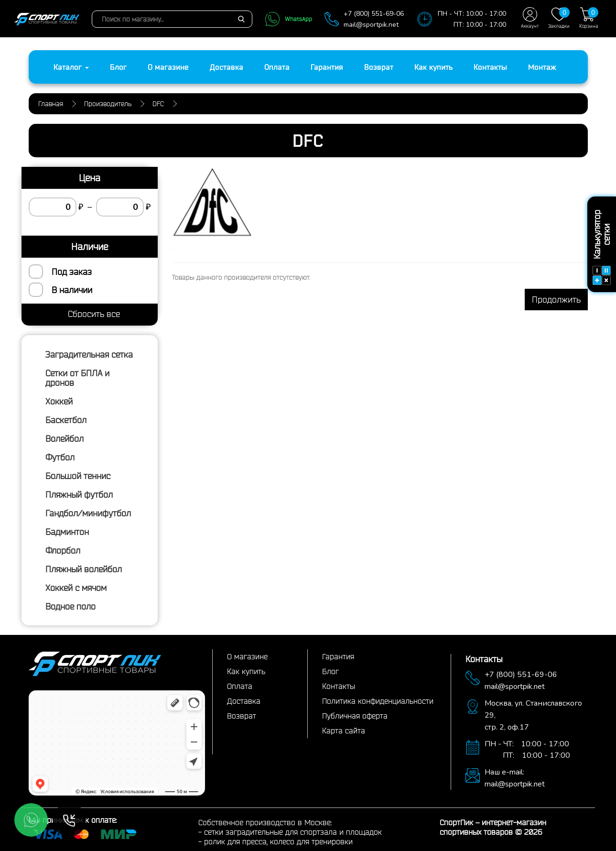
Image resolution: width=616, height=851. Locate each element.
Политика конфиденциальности (378, 701)
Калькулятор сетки (602, 247)
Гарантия (327, 67)
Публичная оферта (355, 716)
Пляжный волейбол (84, 569)
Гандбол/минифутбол (88, 513)
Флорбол (63, 550)
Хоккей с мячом (76, 588)
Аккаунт (530, 18)
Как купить (433, 67)
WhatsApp (288, 19)
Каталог (71, 67)
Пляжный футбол (79, 494)
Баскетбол (66, 420)
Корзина (589, 18)
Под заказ (72, 272)
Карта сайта (344, 731)
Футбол (60, 457)
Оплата (277, 67)
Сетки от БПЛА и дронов (77, 378)
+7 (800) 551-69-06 (374, 14)
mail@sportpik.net (371, 25)
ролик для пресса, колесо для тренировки (278, 841)
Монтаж (542, 67)
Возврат (379, 67)
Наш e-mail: (504, 772)
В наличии (72, 290)
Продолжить (556, 299)
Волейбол (65, 438)
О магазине (168, 67)
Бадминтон (67, 532)
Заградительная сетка (89, 354)
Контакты (490, 67)
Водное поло (70, 606)
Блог (118, 67)
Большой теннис (78, 476)
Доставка (227, 67)
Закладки (559, 18)
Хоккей (59, 401)
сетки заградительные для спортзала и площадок (293, 832)
